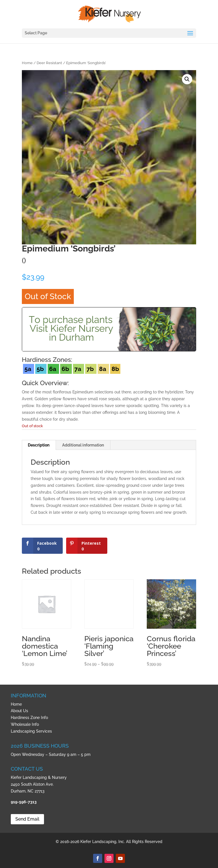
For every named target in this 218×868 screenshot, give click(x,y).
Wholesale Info (25, 724)
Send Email (27, 819)
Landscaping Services (31, 731)
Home (27, 63)
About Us (19, 711)
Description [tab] (39, 445)
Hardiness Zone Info (29, 718)
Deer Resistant (49, 63)
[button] (187, 79)
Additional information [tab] (83, 445)
